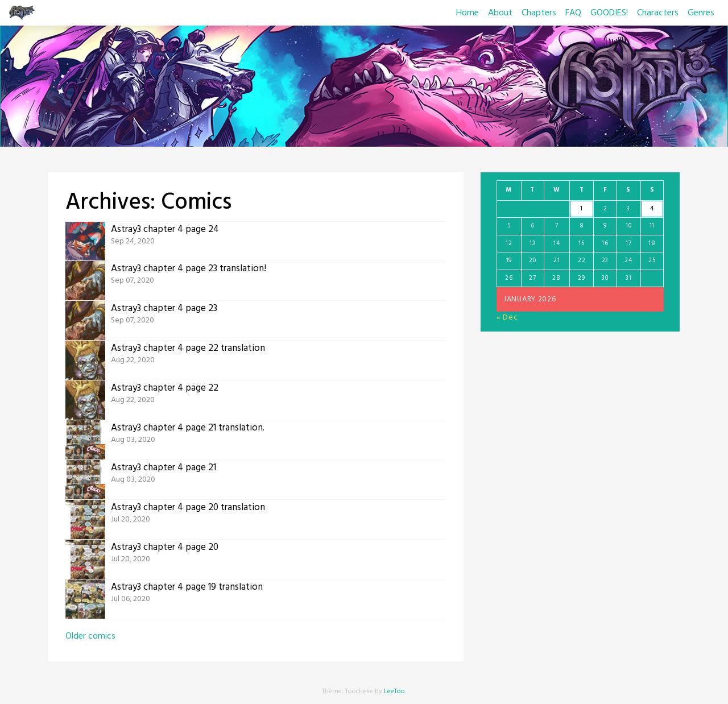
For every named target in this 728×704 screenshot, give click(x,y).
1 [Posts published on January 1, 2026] (582, 209)
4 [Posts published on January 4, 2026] (652, 209)
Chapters (539, 13)
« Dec (507, 318)
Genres (701, 13)
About (500, 13)
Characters (658, 13)
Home (468, 13)
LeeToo (394, 691)
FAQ (573, 13)
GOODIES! (609, 13)
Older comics (90, 636)
